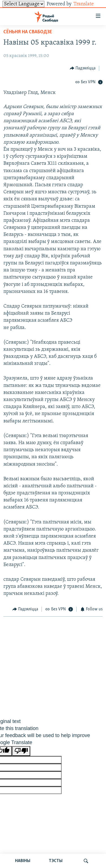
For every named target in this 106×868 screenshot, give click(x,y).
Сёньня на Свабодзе (28, 32)
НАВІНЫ (23, 861)
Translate (88, 4)
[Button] (83, 68)
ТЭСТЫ (56, 861)
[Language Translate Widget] (23, 4)
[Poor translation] (21, 751)
